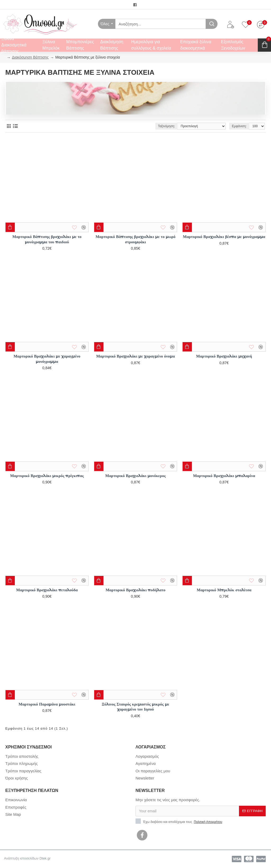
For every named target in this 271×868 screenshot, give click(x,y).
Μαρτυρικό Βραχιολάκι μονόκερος (135, 476)
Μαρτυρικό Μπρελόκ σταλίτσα (224, 590)
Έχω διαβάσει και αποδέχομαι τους (179, 821)
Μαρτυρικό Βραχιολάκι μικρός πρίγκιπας (47, 476)
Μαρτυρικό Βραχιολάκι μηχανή (224, 356)
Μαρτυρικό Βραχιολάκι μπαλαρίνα (224, 476)
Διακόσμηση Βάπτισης (30, 57)
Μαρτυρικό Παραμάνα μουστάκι (47, 704)
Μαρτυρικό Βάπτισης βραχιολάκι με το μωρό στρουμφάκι (135, 239)
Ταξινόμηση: (167, 126)
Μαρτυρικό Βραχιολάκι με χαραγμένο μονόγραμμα (47, 359)
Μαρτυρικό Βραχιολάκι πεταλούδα (47, 590)
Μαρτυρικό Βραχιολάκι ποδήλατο (135, 590)
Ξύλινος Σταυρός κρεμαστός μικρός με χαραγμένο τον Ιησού (135, 707)
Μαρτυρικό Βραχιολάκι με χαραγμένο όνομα (135, 356)
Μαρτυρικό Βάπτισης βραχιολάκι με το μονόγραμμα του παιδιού (47, 239)
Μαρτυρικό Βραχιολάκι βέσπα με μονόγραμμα (224, 237)
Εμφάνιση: (239, 126)
